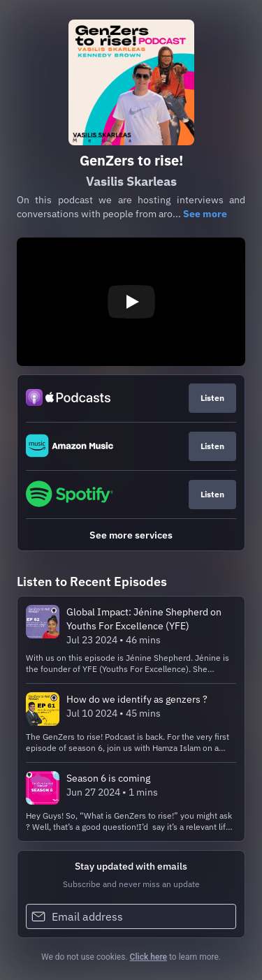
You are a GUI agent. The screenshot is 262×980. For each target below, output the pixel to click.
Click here (148, 957)
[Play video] (131, 302)
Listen (212, 398)
